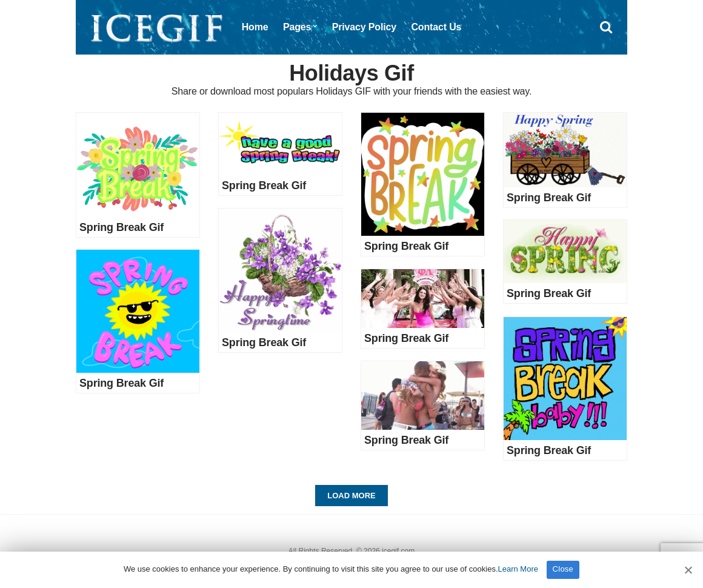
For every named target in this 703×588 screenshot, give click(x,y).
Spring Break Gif (122, 227)
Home (255, 27)
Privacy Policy (364, 27)
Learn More (518, 569)
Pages (297, 27)
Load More (351, 496)
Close (563, 569)
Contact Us (436, 27)
